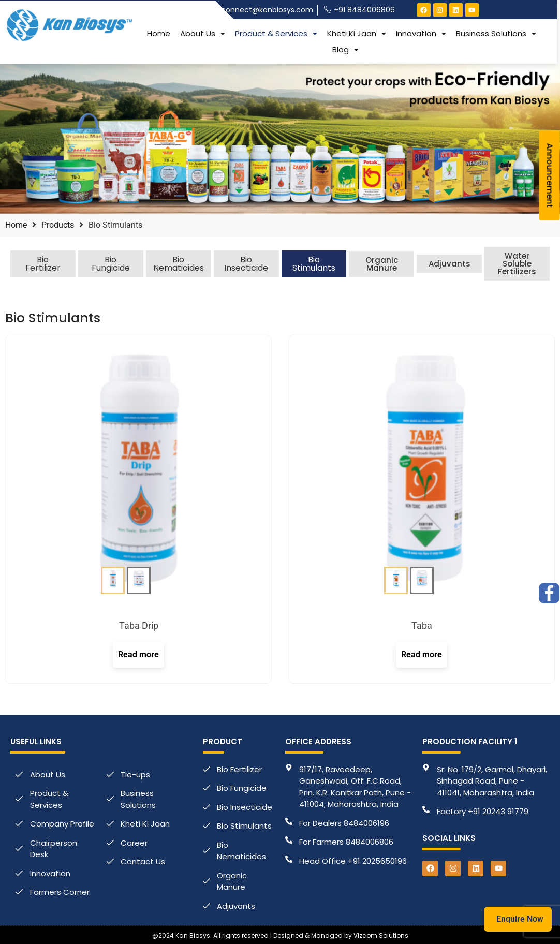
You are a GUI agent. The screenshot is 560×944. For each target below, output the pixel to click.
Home (159, 33)
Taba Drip (139, 625)
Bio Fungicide (111, 264)
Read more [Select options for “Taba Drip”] (138, 654)
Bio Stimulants (314, 264)
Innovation (421, 33)
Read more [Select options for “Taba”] (422, 654)
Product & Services (276, 33)
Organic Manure (382, 264)
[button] (203, 33)
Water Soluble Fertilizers (517, 264)
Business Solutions (496, 33)
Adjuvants (450, 264)
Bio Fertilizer (43, 264)
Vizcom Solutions (381, 935)
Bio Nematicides (179, 264)
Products (58, 225)
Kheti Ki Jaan (357, 33)
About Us (203, 33)
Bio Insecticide (246, 264)
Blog (345, 49)
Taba (422, 625)
